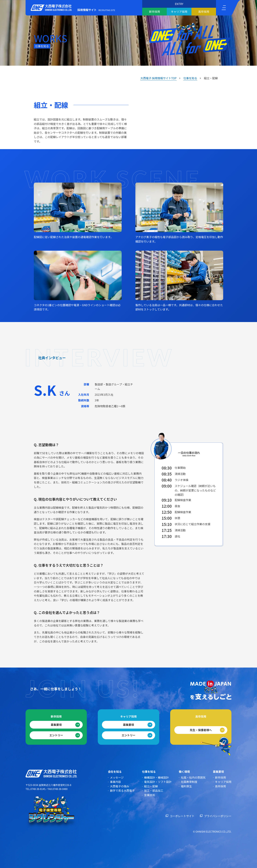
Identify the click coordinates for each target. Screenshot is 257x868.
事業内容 (115, 782)
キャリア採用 (179, 12)
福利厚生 (186, 786)
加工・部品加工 (154, 790)
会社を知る (115, 772)
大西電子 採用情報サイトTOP (158, 78)
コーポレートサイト (182, 816)
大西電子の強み (120, 786)
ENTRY (179, 4)
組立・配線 (151, 786)
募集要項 (56, 725)
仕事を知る (190, 78)
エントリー (56, 735)
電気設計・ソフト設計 (158, 782)
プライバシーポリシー (218, 816)
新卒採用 (155, 12)
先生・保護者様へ (201, 730)
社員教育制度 (189, 782)
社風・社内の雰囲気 (193, 777)
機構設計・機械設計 (156, 777)
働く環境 (184, 772)
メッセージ (117, 777)
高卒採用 (204, 12)
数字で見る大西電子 (122, 790)
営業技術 (150, 795)
